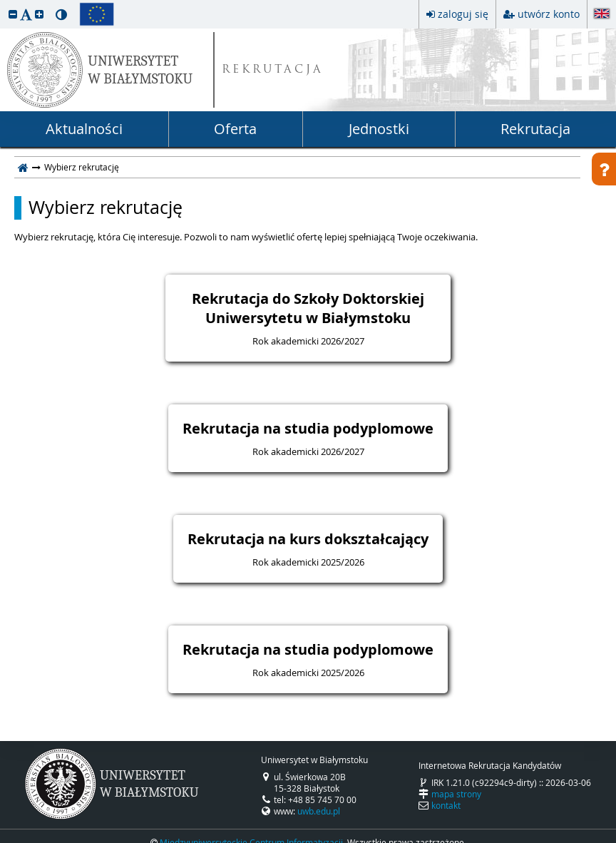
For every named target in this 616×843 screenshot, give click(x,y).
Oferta (235, 129)
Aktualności (84, 129)
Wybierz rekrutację (106, 208)
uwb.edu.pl (319, 811)
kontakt (446, 805)
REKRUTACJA (273, 70)
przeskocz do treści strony (4, 4)
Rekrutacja (535, 129)
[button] (13, 14)
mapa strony (456, 794)
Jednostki (379, 129)
